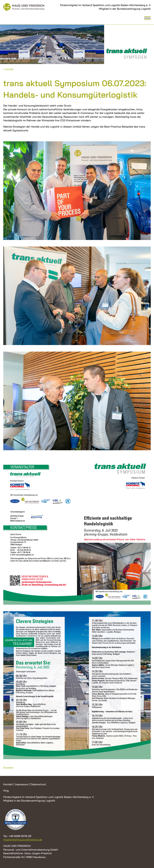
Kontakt (8, 784)
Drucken (8, 768)
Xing (6, 791)
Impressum (22, 784)
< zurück (8, 69)
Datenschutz (38, 784)
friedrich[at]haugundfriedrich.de (23, 840)
